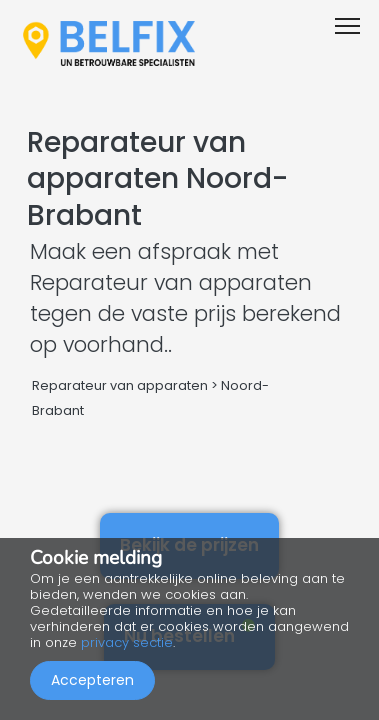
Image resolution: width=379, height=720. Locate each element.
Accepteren (92, 680)
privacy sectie (127, 642)
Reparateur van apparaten (120, 385)
